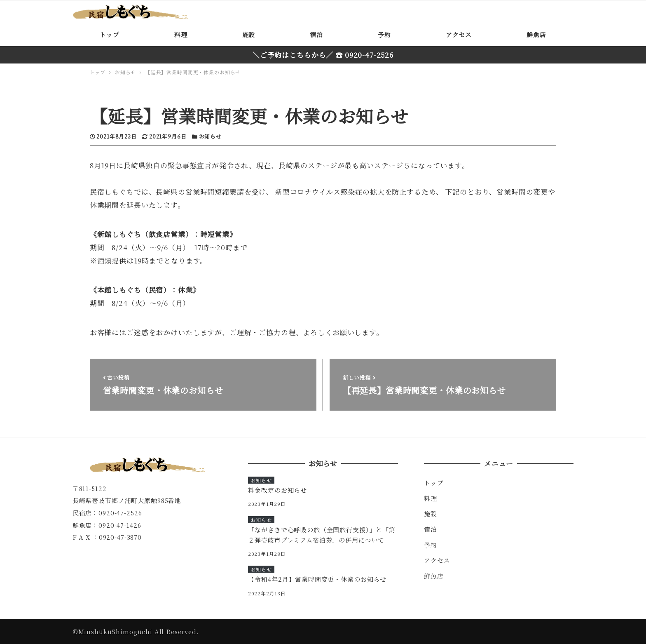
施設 (431, 514)
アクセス (437, 560)
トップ (434, 483)
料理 (431, 498)
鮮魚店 (434, 576)
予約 (431, 545)
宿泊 (431, 529)
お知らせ (210, 136)
